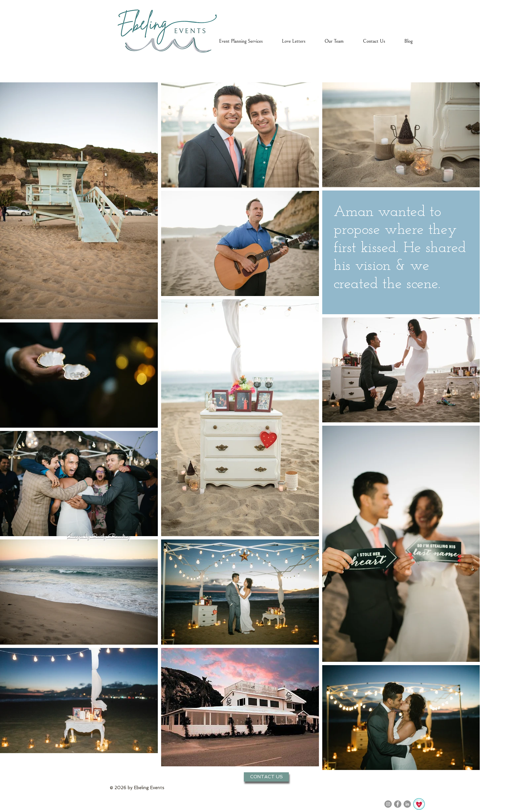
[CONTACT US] (266, 777)
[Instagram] (388, 804)
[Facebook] (398, 804)
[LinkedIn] (407, 804)
